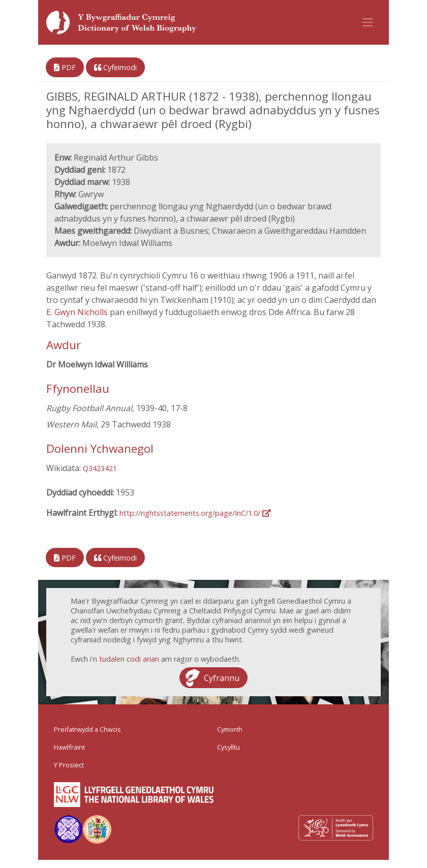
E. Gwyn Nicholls (78, 312)
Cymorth (230, 729)
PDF (65, 67)
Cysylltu (228, 747)
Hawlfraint (69, 747)
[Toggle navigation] (368, 22)
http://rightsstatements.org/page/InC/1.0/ (195, 513)
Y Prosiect (69, 765)
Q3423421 (100, 468)
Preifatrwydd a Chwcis (87, 729)
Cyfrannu (222, 678)
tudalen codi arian (129, 659)
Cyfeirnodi (115, 67)
